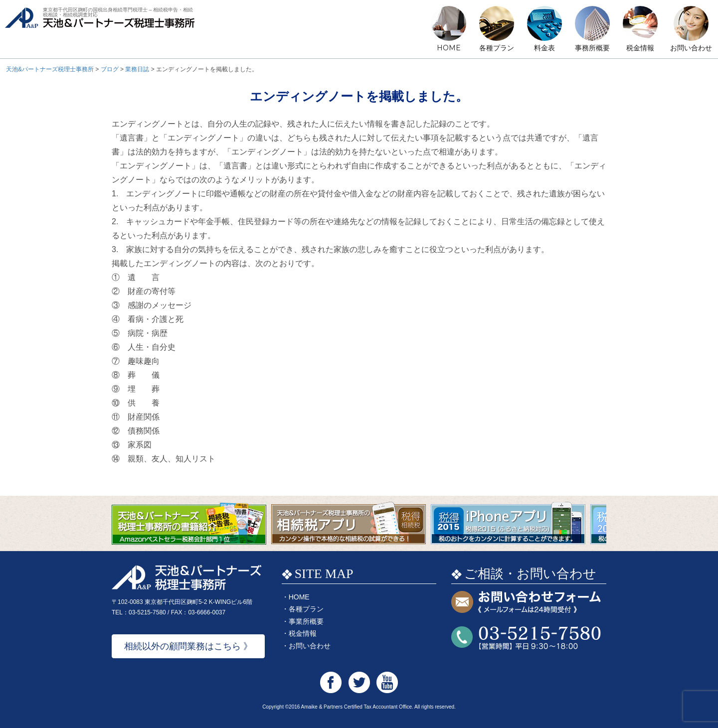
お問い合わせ (691, 48)
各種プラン (497, 48)
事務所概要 (592, 48)
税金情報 (640, 48)
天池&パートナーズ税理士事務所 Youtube (387, 682)
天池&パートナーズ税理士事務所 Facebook (331, 682)
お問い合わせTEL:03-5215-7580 (526, 638)
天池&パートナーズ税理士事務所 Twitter (359, 682)
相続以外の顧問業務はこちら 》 (188, 646)
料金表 (544, 48)
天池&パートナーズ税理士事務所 (100, 30)
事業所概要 (306, 621)
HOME (449, 48)
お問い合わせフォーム (526, 603)
